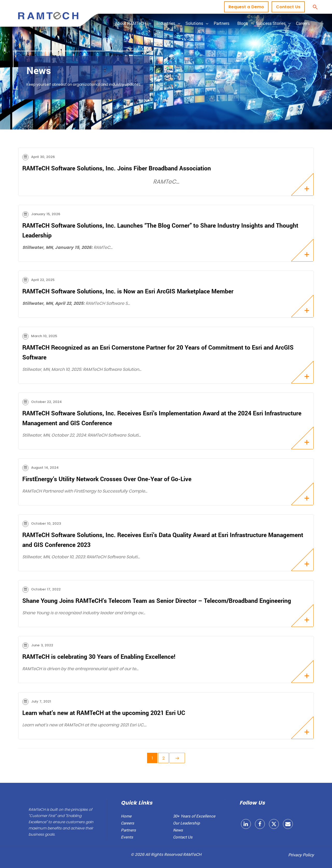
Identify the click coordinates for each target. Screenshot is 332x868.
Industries (166, 23)
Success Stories (271, 23)
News (178, 830)
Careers (303, 23)
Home (126, 816)
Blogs (243, 23)
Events (127, 837)
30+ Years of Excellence (194, 816)
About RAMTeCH (131, 23)
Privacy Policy (301, 855)
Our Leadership (186, 823)
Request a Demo (246, 7)
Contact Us (288, 7)
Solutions (194, 23)
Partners (222, 23)
